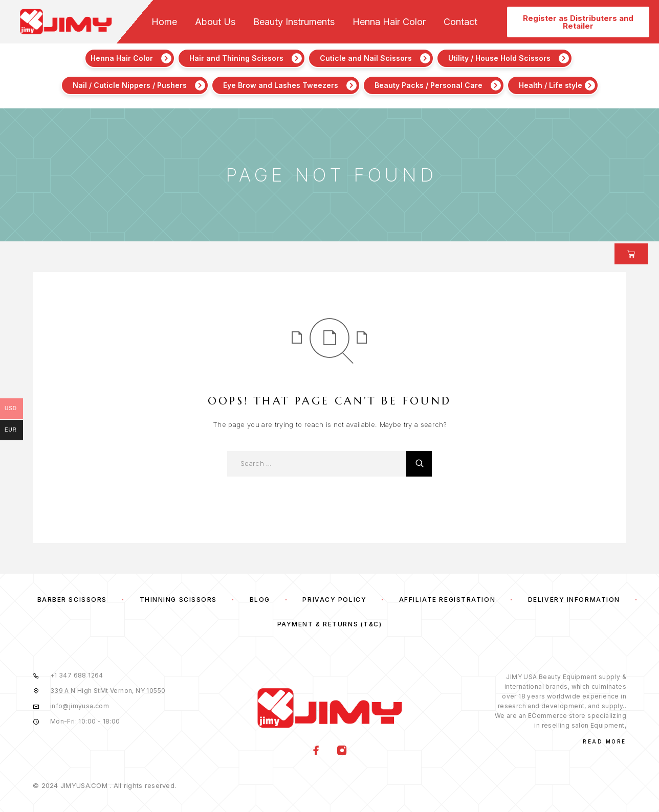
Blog (260, 600)
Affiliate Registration (447, 600)
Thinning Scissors (179, 600)
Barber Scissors (72, 600)
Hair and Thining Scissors (236, 58)
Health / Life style (551, 85)
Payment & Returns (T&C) (330, 624)
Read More (605, 741)
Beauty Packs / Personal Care (429, 85)
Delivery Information (574, 600)
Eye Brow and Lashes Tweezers (281, 85)
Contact (460, 22)
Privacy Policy (334, 600)
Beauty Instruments (294, 22)
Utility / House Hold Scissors (499, 58)
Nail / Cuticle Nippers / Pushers (130, 85)
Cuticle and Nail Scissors (366, 58)
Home (164, 22)
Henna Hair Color (389, 22)
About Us (215, 22)
